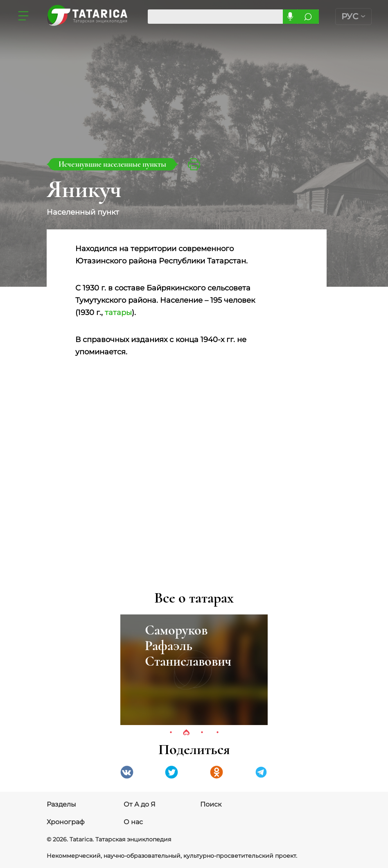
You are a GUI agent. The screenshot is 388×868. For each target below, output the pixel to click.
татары (118, 313)
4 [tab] (217, 733)
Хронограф (66, 822)
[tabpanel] (194, 670)
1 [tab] (171, 733)
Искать (308, 17)
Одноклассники (217, 772)
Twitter (171, 772)
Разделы (61, 804)
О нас (133, 822)
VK (127, 772)
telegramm (261, 772)
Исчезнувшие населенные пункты (112, 164)
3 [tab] (202, 733)
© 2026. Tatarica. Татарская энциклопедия (109, 839)
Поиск (211, 804)
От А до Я (140, 804)
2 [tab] (186, 733)
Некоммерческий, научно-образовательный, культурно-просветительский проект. (172, 856)
